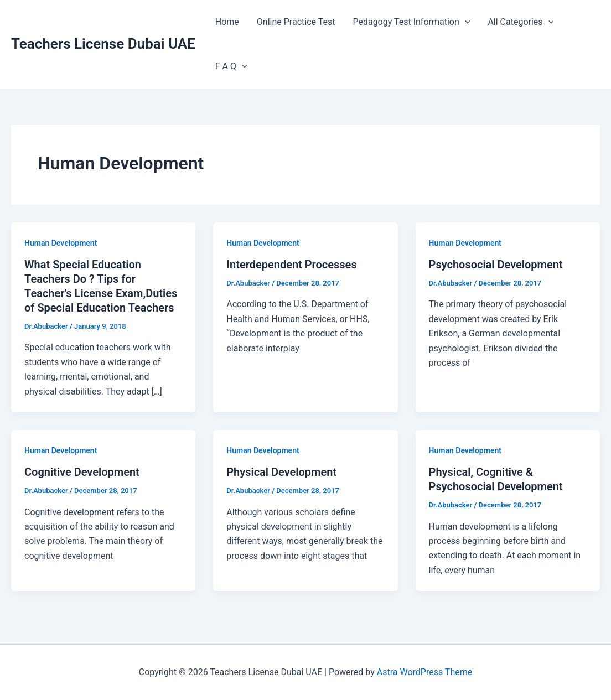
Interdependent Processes (291, 265)
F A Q (231, 66)
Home (227, 22)
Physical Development (281, 472)
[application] (465, 22)
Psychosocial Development (496, 265)
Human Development (61, 243)
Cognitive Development (82, 472)
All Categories (521, 22)
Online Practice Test (296, 22)
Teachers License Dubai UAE (103, 44)
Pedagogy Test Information (411, 22)
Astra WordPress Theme (424, 672)
